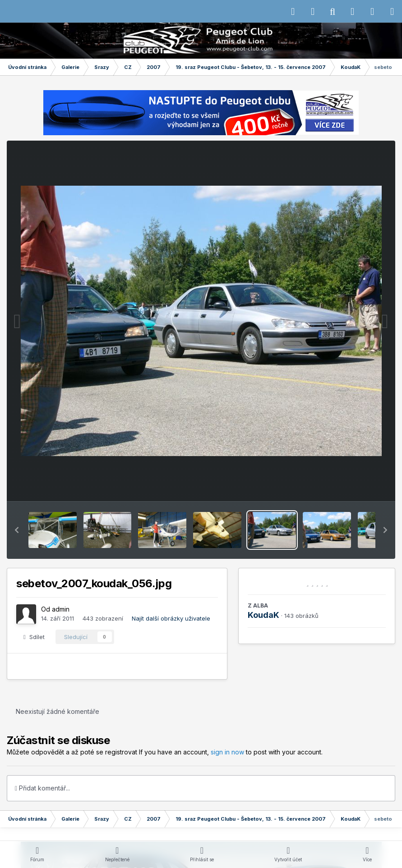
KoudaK (263, 615)
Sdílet (34, 637)
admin (61, 609)
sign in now (227, 752)
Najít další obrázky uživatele (171, 618)
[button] (17, 530)
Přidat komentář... (42, 788)
